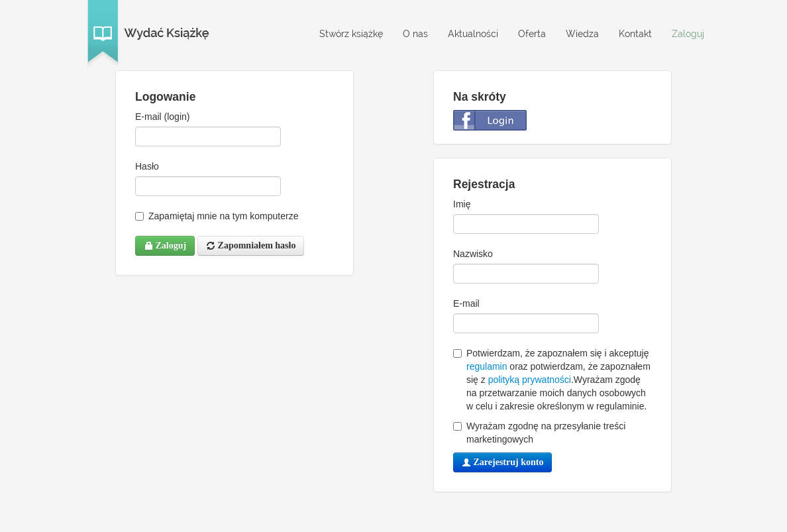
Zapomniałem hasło (251, 245)
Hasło (147, 166)
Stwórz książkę (351, 34)
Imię (462, 204)
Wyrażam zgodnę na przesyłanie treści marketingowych (539, 433)
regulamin (487, 366)
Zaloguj (688, 34)
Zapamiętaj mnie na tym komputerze (217, 216)
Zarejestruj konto (502, 462)
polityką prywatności (530, 380)
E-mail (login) (162, 117)
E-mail (466, 303)
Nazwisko (473, 254)
